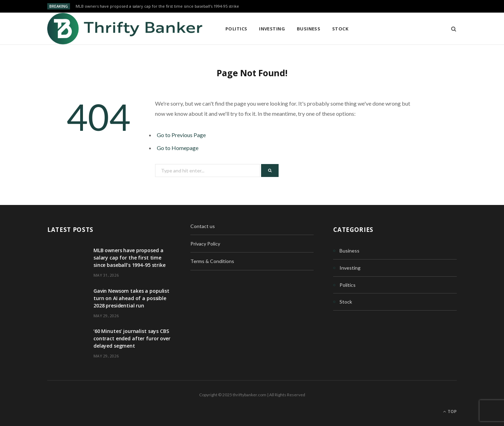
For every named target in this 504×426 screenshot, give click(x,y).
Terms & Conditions (212, 261)
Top (450, 411)
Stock (340, 29)
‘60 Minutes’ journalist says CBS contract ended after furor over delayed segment (132, 338)
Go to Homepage (178, 148)
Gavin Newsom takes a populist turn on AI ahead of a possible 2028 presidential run (131, 298)
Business (309, 29)
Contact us (203, 226)
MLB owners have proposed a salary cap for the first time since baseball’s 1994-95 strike (157, 6)
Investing (272, 29)
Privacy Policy (205, 244)
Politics (236, 29)
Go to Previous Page (181, 135)
